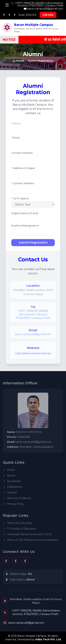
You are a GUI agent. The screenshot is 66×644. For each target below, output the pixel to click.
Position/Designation (25, 227)
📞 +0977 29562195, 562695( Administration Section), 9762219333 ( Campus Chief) (37, 4)
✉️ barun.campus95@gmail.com (43, 9)
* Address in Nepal (23, 169)
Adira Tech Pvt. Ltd (48, 639)
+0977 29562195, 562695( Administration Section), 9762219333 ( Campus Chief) (33, 316)
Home (18, 61)
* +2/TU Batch (20, 200)
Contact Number (22, 154)
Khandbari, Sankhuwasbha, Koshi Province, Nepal (36, 601)
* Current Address (23, 185)
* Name (16, 126)
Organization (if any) (25, 214)
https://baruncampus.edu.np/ (33, 355)
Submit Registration (33, 244)
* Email (16, 139)
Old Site (48, 15)
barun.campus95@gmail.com (33, 336)
